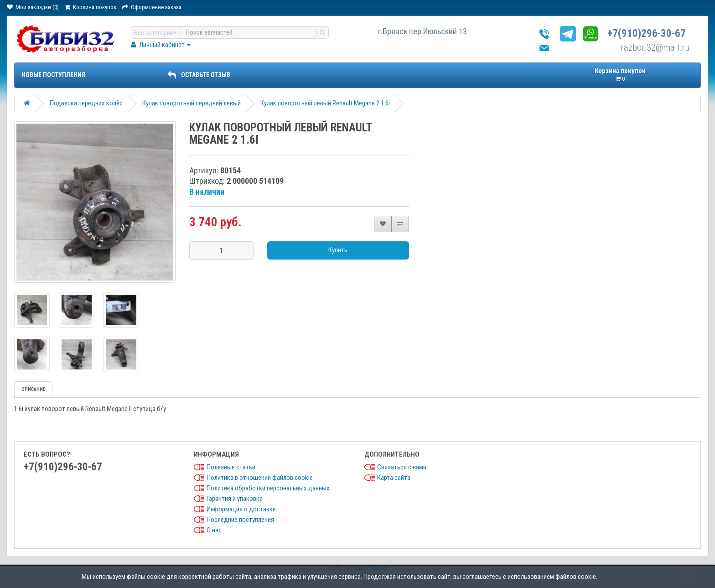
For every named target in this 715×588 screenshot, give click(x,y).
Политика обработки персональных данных (268, 488)
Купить (338, 250)
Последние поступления (240, 520)
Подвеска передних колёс (86, 103)
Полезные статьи (231, 467)
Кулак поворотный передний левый (192, 103)
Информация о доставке (241, 509)
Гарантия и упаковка (235, 499)
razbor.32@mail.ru (655, 47)
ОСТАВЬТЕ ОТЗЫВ (199, 75)
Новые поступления (53, 75)
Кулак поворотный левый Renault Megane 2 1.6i (325, 103)
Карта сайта (394, 478)
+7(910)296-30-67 (647, 34)
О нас (214, 530)
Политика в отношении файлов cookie (260, 478)
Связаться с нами (402, 467)
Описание (33, 389)
